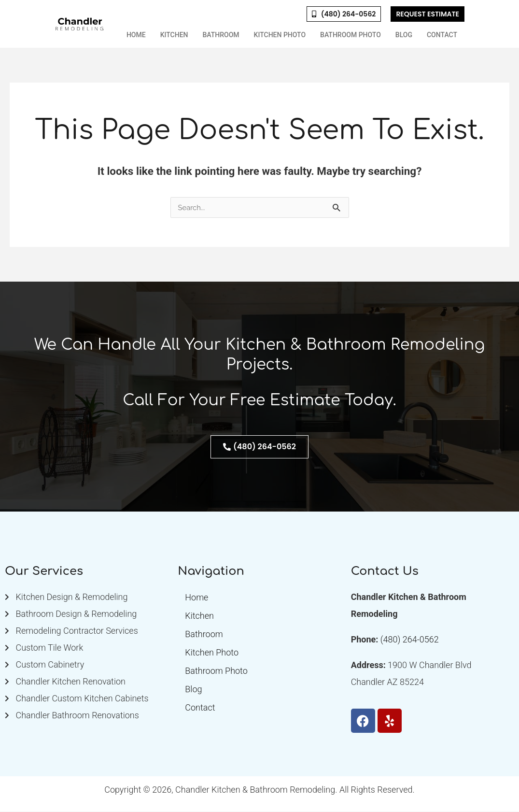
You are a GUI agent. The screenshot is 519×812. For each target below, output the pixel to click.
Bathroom (221, 35)
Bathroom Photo (351, 35)
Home (136, 35)
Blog (404, 35)
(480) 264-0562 (410, 640)
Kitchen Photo (280, 35)
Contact (442, 35)
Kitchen (174, 35)
